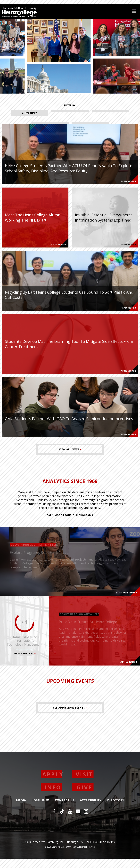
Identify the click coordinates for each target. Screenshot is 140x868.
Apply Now (129, 671)
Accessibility (91, 810)
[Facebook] (54, 821)
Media (21, 810)
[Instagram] (86, 821)
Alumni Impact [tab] (111, 113)
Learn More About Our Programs (70, 524)
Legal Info (40, 810)
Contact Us (65, 810)
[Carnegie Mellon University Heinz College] (19, 12)
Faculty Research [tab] (50, 125)
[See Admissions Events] (70, 717)
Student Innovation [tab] (70, 113)
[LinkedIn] (78, 821)
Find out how (127, 602)
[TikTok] (62, 821)
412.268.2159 (107, 851)
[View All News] (70, 459)
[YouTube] (70, 821)
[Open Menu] (134, 11)
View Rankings (25, 663)
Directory (116, 810)
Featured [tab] (29, 113)
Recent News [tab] (90, 125)
